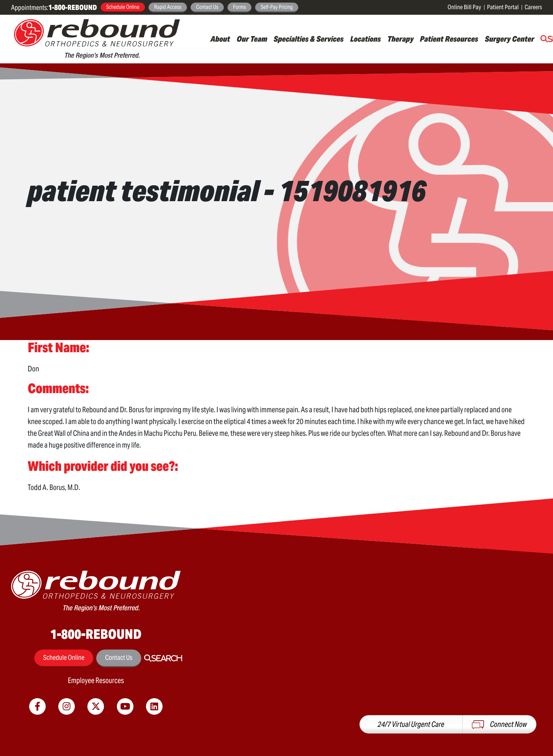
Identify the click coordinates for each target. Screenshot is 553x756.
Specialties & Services (309, 39)
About (220, 39)
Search (167, 658)
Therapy (401, 39)
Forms (239, 7)
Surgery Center (509, 39)
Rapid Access (168, 7)
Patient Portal (503, 7)
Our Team (252, 39)
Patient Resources (449, 39)
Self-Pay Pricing (277, 7)
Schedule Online (123, 7)
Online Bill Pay (464, 7)
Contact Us (207, 7)
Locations (366, 39)
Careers (533, 7)
